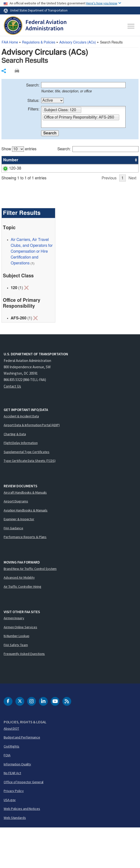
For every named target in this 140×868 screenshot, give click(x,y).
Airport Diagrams (16, 542)
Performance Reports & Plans (25, 577)
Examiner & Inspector (19, 559)
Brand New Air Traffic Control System (30, 609)
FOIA (7, 795)
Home (10, 43)
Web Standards (15, 858)
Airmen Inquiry (14, 658)
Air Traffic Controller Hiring (23, 627)
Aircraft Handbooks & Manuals (25, 533)
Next (132, 218)
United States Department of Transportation (39, 10)
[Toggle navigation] (131, 26)
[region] (70, 182)
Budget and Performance (22, 778)
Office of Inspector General (23, 822)
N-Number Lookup (17, 676)
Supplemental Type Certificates (27, 492)
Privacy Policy (14, 831)
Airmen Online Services (20, 667)
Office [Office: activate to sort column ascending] (102, 160)
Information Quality (17, 804)
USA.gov (10, 840)
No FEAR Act (12, 813)
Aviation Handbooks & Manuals (26, 551)
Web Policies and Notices (22, 849)
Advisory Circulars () (78, 43)
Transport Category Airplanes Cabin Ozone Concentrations (45, 174)
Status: (33, 101)
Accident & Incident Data (21, 456)
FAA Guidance (13, 568)
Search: (33, 85)
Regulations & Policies (39, 43)
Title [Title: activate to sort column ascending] (29, 160)
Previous (109, 218)
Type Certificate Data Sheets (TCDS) (30, 501)
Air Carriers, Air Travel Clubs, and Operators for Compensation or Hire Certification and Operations (32, 292)
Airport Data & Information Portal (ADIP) (32, 465)
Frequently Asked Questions (24, 694)
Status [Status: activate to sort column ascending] (83, 160)
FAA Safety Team (16, 685)
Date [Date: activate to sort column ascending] (120, 160)
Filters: (34, 109)
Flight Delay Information (21, 483)
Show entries (19, 149)
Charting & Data (15, 474)
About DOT (11, 769)
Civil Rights (12, 787)
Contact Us (12, 427)
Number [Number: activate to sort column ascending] (11, 160)
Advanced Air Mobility (19, 618)
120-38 (9, 168)
